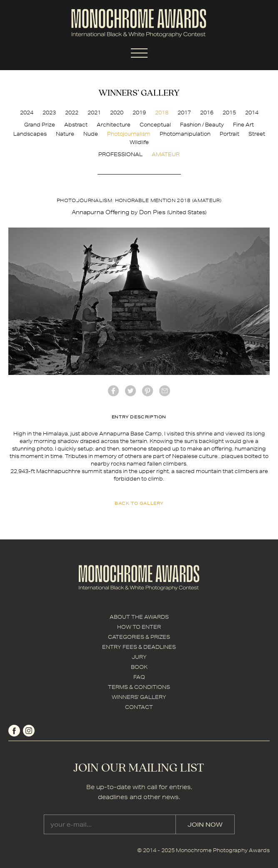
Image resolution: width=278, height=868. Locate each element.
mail (165, 391)
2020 (117, 113)
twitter (130, 391)
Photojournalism (129, 134)
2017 (184, 113)
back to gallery (139, 503)
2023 (49, 113)
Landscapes (30, 134)
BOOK (139, 667)
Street (257, 134)
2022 (72, 113)
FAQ (139, 677)
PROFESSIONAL (120, 154)
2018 (162, 113)
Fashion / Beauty (202, 125)
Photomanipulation (185, 134)
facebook (113, 391)
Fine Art (243, 125)
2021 (94, 113)
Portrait (229, 134)
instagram (29, 731)
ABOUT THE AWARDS (139, 617)
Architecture (114, 125)
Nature (65, 134)
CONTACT (139, 707)
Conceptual (155, 125)
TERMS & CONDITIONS (139, 687)
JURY (139, 657)
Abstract (76, 125)
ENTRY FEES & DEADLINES (139, 647)
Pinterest (148, 391)
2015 (229, 113)
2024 (27, 113)
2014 (252, 113)
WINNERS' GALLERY (139, 697)
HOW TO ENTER (139, 627)
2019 (139, 113)
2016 (207, 113)
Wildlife (139, 142)
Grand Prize (40, 125)
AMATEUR (166, 154)
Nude (91, 134)
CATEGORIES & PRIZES (139, 637)
